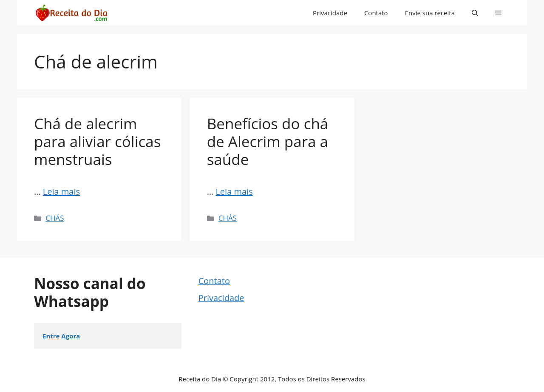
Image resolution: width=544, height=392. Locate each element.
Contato (376, 13)
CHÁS (55, 218)
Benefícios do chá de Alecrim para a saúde (268, 141)
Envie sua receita (430, 13)
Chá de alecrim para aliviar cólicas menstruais (97, 141)
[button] (475, 13)
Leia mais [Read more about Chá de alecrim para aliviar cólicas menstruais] (61, 192)
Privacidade (330, 13)
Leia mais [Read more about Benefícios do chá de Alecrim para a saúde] (234, 192)
